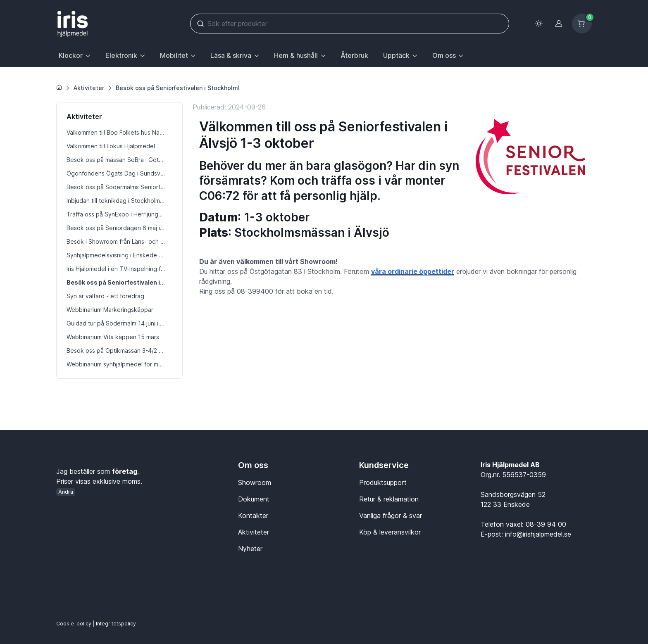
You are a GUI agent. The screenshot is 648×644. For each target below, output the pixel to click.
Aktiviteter (89, 88)
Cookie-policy (74, 624)
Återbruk (354, 55)
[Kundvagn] (582, 24)
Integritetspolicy (116, 624)
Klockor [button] (71, 55)
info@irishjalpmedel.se (538, 534)
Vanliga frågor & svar (391, 516)
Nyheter (250, 549)
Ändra (66, 492)
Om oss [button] (444, 55)
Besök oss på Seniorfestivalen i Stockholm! (178, 88)
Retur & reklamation (389, 499)
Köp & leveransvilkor (390, 532)
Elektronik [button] (121, 55)
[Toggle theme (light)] (539, 24)
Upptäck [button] (396, 55)
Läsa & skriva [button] (231, 55)
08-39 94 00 (546, 524)
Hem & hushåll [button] (296, 55)
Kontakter (253, 516)
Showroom (255, 482)
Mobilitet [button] (174, 55)
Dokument (254, 499)
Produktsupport (383, 482)
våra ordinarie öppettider (413, 271)
